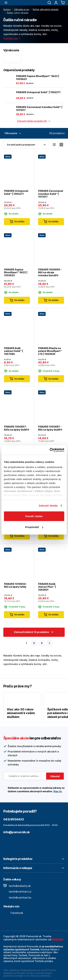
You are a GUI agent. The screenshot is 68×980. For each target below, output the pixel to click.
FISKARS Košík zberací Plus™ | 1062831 (47, 587)
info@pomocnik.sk (16, 832)
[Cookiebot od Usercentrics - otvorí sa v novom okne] (50, 450)
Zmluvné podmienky (40, 976)
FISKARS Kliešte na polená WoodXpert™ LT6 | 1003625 (50, 351)
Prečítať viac (12, 38)
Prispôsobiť (34, 527)
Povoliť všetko (34, 516)
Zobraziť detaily (48, 506)
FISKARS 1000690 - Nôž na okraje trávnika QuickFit (50, 272)
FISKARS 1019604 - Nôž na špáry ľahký (16, 585)
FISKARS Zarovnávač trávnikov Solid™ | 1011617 (39, 109)
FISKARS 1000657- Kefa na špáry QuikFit (17, 428)
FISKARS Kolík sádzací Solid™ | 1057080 (14, 351)
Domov (7, 9)
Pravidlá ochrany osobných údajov (35, 973)
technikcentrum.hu (17, 898)
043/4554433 (14, 819)
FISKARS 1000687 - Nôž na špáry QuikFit (50, 428)
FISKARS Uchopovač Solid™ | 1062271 (38, 92)
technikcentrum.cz (17, 892)
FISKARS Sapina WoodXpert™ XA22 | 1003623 (38, 78)
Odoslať (55, 776)
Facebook (13, 913)
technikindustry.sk (17, 886)
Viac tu (57, 791)
